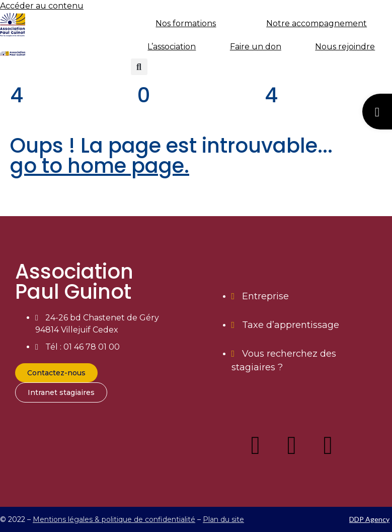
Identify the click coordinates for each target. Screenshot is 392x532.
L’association (172, 47)
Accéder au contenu (42, 6)
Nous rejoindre (345, 47)
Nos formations (186, 23)
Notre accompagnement (317, 23)
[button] (139, 67)
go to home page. (100, 166)
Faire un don (256, 47)
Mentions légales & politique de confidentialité (114, 519)
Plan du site (223, 519)
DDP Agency (369, 519)
